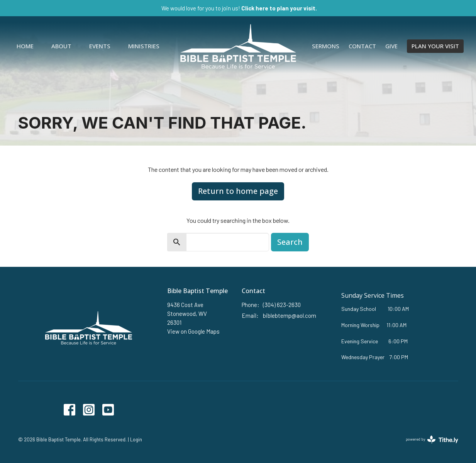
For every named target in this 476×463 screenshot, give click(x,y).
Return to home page (238, 191)
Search (290, 242)
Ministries (144, 46)
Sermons (326, 46)
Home (25, 46)
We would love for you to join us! (239, 8)
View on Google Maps (193, 331)
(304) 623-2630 (282, 305)
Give (391, 46)
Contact (362, 46)
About (61, 46)
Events (100, 46)
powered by (432, 440)
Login (136, 439)
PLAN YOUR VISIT (435, 46)
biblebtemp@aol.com (290, 315)
